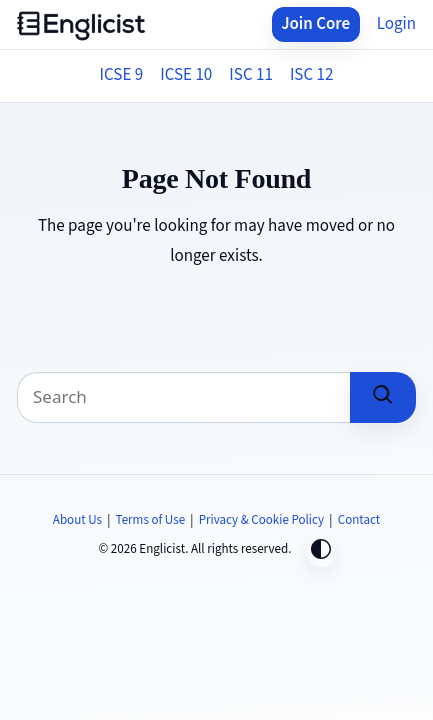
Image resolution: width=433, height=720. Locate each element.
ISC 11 (251, 75)
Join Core (315, 24)
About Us (77, 520)
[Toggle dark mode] (321, 551)
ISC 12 (312, 75)
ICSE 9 (122, 75)
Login (396, 24)
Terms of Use (151, 520)
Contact (359, 520)
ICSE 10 (186, 75)
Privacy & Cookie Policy (262, 520)
